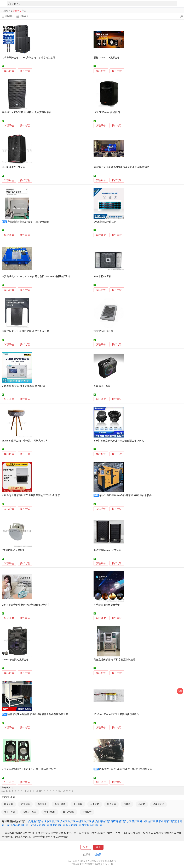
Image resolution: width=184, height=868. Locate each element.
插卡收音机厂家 (50, 821)
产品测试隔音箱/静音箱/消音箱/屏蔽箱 (28, 222)
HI (25, 791)
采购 (180, 691)
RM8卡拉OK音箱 (102, 276)
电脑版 (97, 854)
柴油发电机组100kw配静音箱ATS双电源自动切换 (126, 495)
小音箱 (142, 804)
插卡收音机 (50, 812)
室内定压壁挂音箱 (103, 331)
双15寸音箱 (69, 812)
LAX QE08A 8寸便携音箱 (107, 112)
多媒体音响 (159, 804)
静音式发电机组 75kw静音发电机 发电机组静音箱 (126, 769)
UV (60, 791)
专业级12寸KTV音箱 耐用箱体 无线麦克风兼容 (26, 112)
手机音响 (78, 804)
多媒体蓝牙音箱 (102, 386)
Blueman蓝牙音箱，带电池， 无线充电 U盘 (25, 441)
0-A (3, 791)
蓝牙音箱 (42, 804)
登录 (86, 847)
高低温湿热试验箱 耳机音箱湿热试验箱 (114, 660)
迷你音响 (111, 804)
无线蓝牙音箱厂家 (39, 825)
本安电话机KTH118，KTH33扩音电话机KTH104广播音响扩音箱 (36, 276)
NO (41, 791)
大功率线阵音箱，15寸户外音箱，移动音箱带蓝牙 (28, 58)
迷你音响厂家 (148, 821)
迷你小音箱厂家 (19, 825)
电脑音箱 (9, 804)
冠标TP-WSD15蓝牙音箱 (107, 58)
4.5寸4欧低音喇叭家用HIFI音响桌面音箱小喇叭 (119, 441)
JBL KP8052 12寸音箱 (13, 167)
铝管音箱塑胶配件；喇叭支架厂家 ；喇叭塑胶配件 (29, 769)
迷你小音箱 (60, 804)
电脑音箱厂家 (118, 821)
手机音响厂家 (84, 821)
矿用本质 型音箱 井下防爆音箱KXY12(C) (23, 386)
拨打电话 (25, 71)
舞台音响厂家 (73, 825)
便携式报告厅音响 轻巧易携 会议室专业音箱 (25, 331)
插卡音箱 (95, 804)
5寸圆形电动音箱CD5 (13, 550)
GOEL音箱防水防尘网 (105, 222)
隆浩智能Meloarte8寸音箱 (107, 550)
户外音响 (25, 804)
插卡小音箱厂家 (165, 821)
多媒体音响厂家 (101, 821)
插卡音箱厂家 (57, 825)
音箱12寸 (87, 812)
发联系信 (9, 71)
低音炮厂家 (34, 821)
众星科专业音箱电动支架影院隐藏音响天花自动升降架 (31, 495)
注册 (98, 847)
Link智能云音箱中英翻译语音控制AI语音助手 (26, 605)
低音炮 (127, 804)
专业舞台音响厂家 (92, 825)
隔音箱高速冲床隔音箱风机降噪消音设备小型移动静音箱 (38, 714)
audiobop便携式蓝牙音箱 (15, 660)
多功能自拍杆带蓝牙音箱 (107, 605)
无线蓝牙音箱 (30, 812)
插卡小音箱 (10, 812)
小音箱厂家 (133, 821)
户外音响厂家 (68, 821)
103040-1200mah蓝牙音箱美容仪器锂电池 (116, 714)
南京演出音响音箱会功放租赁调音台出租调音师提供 (121, 167)
